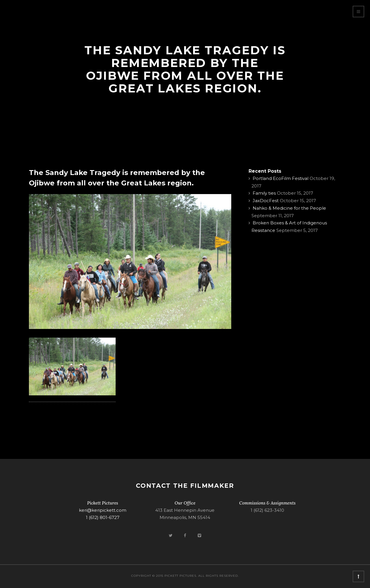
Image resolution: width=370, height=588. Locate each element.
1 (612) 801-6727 (103, 517)
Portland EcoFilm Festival (281, 178)
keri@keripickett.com (103, 510)
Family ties (264, 193)
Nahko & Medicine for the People (289, 208)
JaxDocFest (266, 201)
